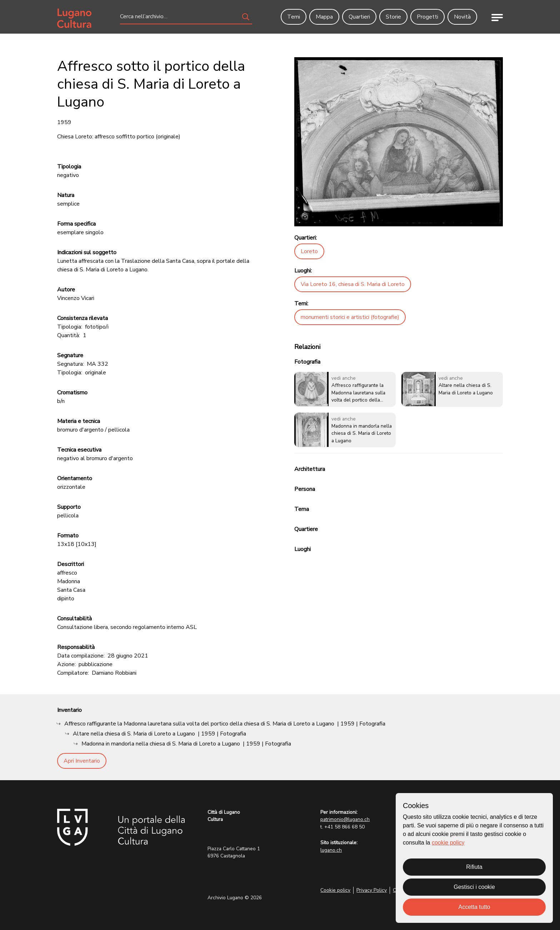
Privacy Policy (372, 890)
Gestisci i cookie (474, 887)
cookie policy (448, 843)
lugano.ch (331, 850)
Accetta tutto (474, 907)
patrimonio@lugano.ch (345, 819)
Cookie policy (335, 890)
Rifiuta (474, 867)
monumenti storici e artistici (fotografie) (350, 317)
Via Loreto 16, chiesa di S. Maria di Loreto (353, 284)
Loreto (309, 251)
